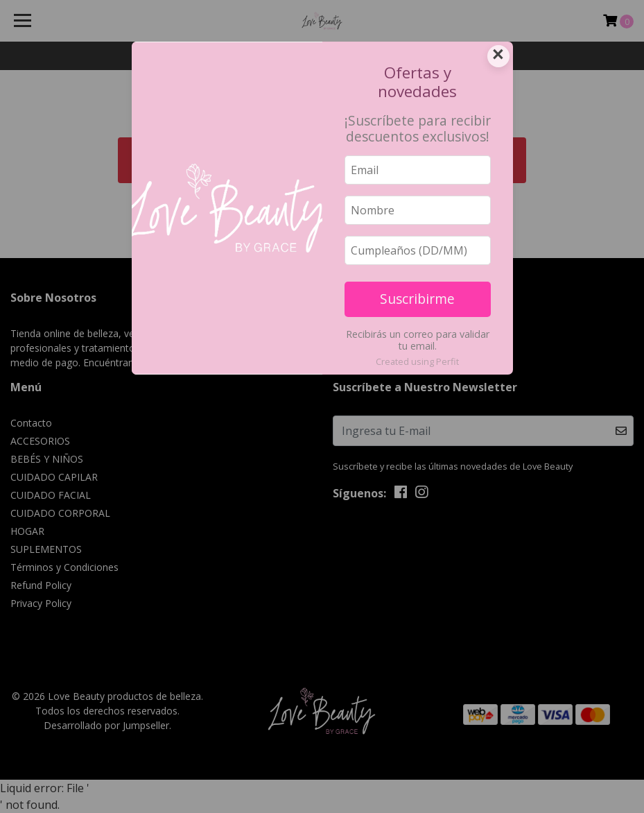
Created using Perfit (417, 361)
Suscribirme (417, 299)
